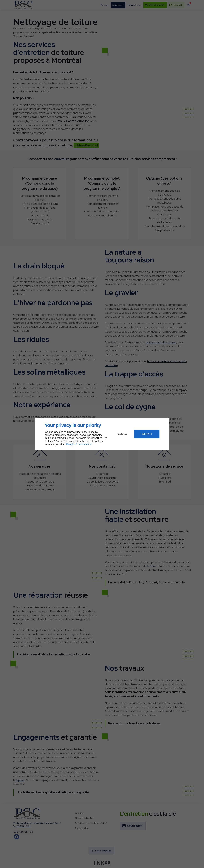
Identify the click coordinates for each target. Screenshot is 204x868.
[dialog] (102, 434)
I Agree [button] (147, 434)
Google (70, 444)
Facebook (83, 444)
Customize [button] (122, 434)
